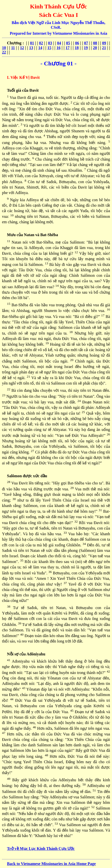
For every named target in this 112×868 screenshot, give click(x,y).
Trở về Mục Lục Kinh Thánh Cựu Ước (41, 849)
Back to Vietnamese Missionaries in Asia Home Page (51, 864)
